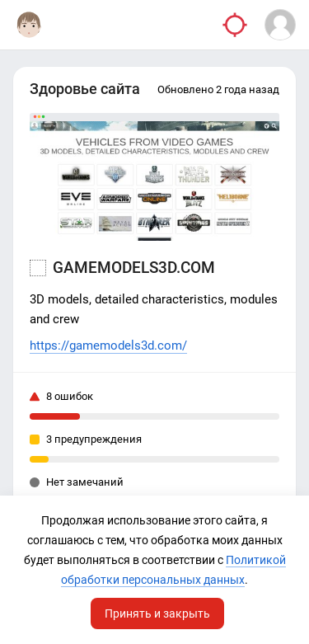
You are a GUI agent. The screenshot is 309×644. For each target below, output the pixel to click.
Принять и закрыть (157, 613)
